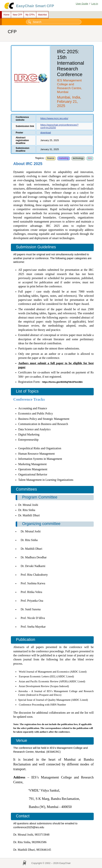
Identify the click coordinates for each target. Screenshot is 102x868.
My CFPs (30, 15)
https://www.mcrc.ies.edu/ (54, 118)
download (46, 133)
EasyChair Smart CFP (35, 6)
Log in (95, 4)
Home (6, 15)
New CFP (17, 15)
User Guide (82, 4)
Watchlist (42, 15)
